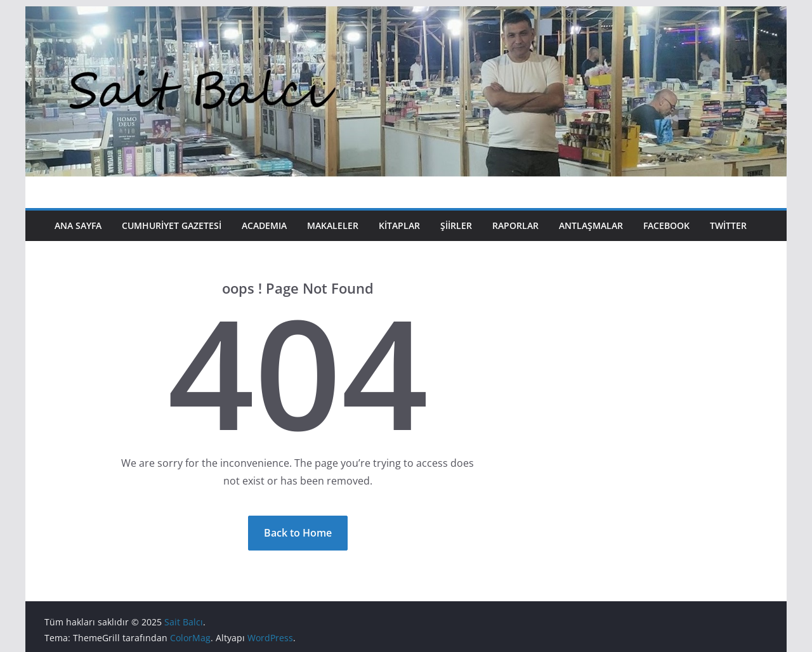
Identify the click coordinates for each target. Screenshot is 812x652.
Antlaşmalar (591, 225)
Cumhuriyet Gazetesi (172, 225)
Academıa (264, 225)
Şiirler (456, 225)
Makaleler (333, 225)
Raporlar (515, 225)
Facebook (666, 225)
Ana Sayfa (78, 225)
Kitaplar (399, 225)
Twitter (728, 225)
